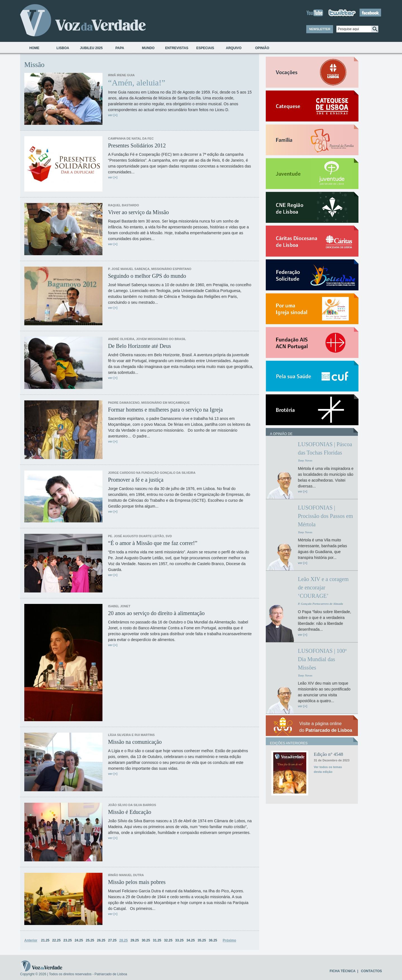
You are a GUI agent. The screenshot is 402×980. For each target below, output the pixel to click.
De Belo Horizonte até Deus (139, 346)
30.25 (146, 940)
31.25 (157, 940)
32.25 (168, 940)
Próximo (229, 940)
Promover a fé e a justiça (136, 480)
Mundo (148, 48)
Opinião (262, 48)
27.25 (112, 940)
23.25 (68, 940)
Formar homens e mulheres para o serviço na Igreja (165, 410)
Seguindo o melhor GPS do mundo (147, 276)
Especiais (205, 48)
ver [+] (113, 115)
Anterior (31, 940)
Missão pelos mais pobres (137, 882)
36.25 (213, 940)
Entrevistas (177, 48)
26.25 (101, 940)
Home (34, 48)
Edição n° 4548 (328, 754)
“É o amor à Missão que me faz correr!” (153, 543)
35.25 (202, 940)
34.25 (191, 940)
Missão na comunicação (135, 742)
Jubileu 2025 (91, 48)
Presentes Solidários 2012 (137, 145)
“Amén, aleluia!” (137, 83)
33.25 (180, 940)
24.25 (79, 940)
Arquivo (234, 48)
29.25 (135, 940)
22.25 (56, 940)
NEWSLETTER (320, 29)
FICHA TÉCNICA (343, 971)
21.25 (45, 940)
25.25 (90, 940)
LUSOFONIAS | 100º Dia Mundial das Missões (322, 659)
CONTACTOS (371, 971)
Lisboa (63, 48)
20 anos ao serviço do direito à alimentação (156, 613)
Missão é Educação (130, 812)
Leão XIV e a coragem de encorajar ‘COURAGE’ (323, 587)
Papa (120, 48)
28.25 (123, 940)
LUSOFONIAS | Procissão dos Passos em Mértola (325, 516)
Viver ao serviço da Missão (138, 212)
